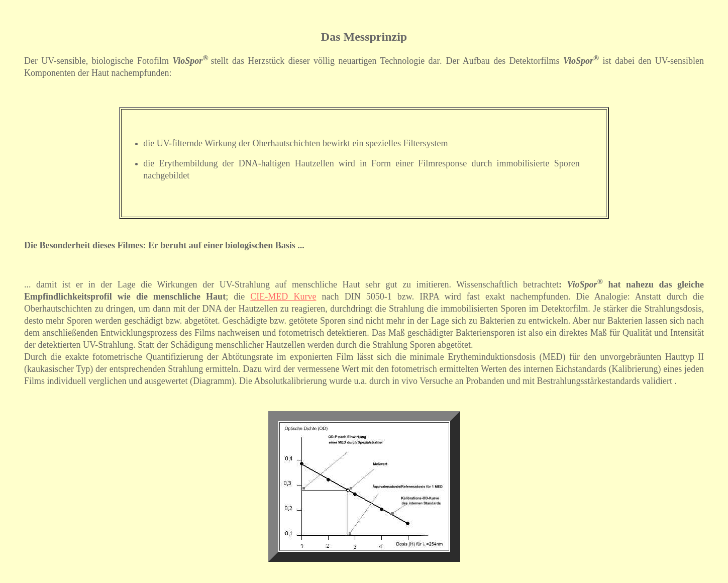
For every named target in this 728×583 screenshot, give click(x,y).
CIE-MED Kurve (283, 297)
